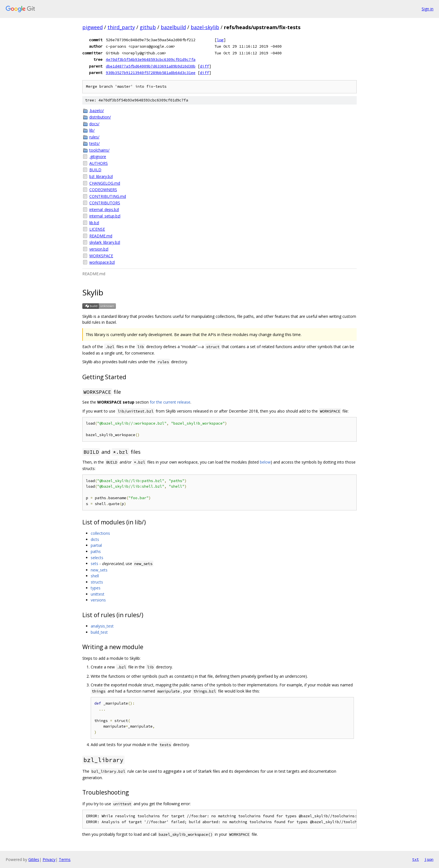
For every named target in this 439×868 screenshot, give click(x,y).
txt (415, 859)
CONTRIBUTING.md (108, 196)
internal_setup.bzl (105, 216)
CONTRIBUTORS (105, 203)
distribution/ (100, 117)
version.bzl (99, 249)
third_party (121, 27)
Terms (65, 859)
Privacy (49, 859)
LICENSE (97, 229)
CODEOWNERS (103, 190)
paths (96, 551)
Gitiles (34, 859)
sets (94, 563)
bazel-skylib (205, 27)
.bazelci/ (97, 111)
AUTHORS (99, 163)
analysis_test (102, 626)
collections (100, 533)
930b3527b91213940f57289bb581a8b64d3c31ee (151, 73)
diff (204, 66)
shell (95, 576)
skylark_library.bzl (105, 242)
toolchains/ (99, 150)
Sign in (428, 9)
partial (96, 545)
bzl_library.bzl (101, 176)
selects (97, 558)
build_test (99, 632)
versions (98, 600)
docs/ (94, 124)
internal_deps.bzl (104, 210)
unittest (98, 594)
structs (97, 582)
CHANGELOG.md (105, 183)
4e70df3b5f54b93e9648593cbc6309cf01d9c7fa (151, 59)
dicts (95, 539)
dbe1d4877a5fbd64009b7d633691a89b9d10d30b (151, 66)
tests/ (94, 143)
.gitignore (98, 157)
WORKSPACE (101, 256)
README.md (101, 236)
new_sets (99, 570)
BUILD (95, 170)
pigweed (93, 27)
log (220, 40)
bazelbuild (173, 27)
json (429, 859)
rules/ (94, 137)
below (265, 462)
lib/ (92, 130)
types (96, 588)
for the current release (170, 402)
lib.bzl (94, 223)
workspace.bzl (102, 262)
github (148, 27)
